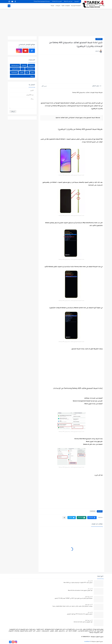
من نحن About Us (68, 2)
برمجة (32, 76)
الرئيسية (77, 2)
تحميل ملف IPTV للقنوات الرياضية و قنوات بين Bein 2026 (78, 583)
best (33, 73)
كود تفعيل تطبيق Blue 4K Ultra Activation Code (80, 591)
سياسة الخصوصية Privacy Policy (42, 2)
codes (22, 73)
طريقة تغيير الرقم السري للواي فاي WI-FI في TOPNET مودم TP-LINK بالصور (74, 598)
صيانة (52, 6)
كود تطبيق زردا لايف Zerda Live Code (83, 622)
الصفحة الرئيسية (76, 6)
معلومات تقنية (66, 6)
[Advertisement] (56, 23)
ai (23, 69)
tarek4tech (87, 642)
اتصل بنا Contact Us (57, 2)
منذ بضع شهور (88, 604)
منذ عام (89, 581)
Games (24, 65)
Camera (31, 65)
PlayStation (30, 69)
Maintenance (15, 65)
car (27, 73)
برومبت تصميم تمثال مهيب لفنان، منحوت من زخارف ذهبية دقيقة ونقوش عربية (73, 606)
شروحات (58, 6)
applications (15, 69)
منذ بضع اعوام (88, 597)
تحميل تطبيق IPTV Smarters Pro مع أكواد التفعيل (80, 614)
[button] (92, 518)
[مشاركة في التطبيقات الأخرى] (64, 518)
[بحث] (9, 6)
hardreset (99, 39)
